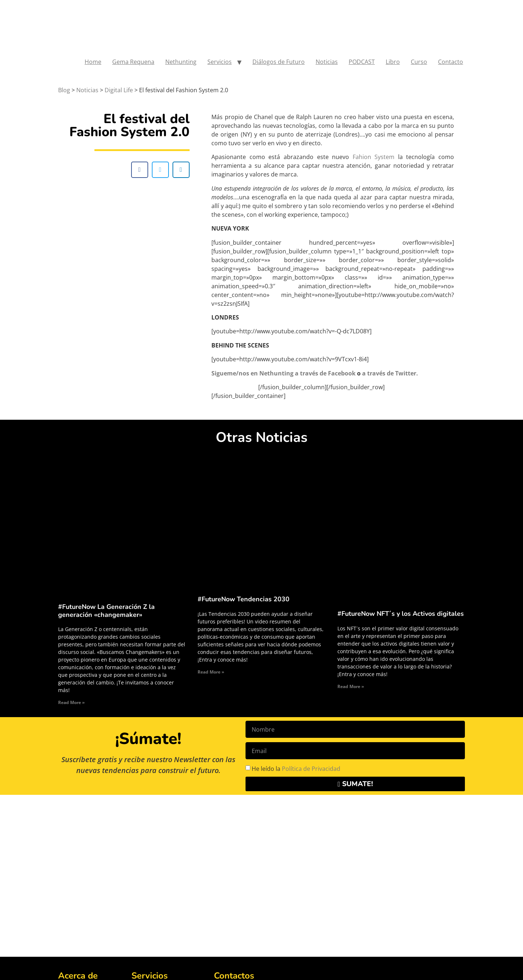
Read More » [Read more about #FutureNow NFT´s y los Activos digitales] (351, 686)
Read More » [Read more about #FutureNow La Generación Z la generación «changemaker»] (71, 702)
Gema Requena (133, 62)
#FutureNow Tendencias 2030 (244, 599)
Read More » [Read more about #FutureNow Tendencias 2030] (211, 672)
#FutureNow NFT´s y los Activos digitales (401, 614)
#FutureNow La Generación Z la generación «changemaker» (106, 611)
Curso (419, 62)
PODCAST (362, 62)
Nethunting (181, 62)
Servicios (220, 62)
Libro (393, 62)
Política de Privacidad (311, 769)
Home (93, 62)
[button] (140, 170)
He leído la (296, 769)
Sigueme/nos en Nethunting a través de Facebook (283, 373)
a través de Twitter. (390, 373)
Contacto (451, 62)
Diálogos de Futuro (279, 62)
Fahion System (374, 157)
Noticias (327, 62)
